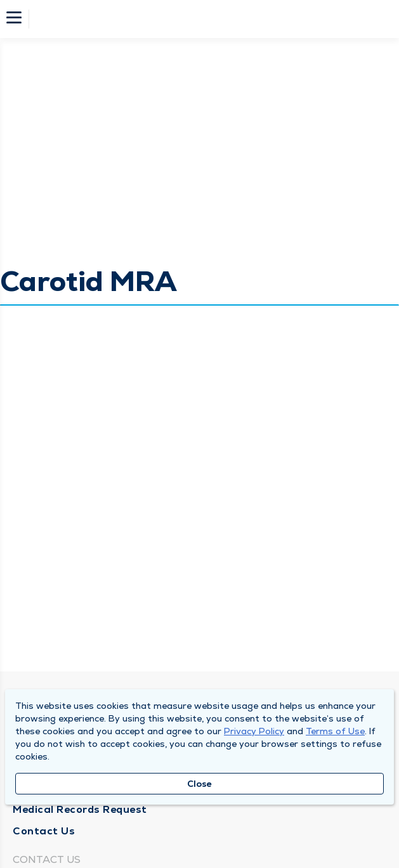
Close (199, 784)
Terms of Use (335, 731)
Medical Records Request (80, 809)
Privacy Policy (254, 731)
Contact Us (44, 831)
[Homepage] (208, 19)
